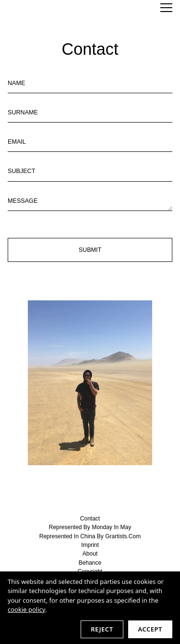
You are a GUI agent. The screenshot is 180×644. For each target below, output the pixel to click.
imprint (90, 545)
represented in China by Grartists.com (90, 536)
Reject (102, 629)
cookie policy (26, 609)
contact (90, 519)
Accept (150, 629)
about (90, 554)
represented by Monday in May (90, 527)
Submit (90, 250)
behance (90, 563)
